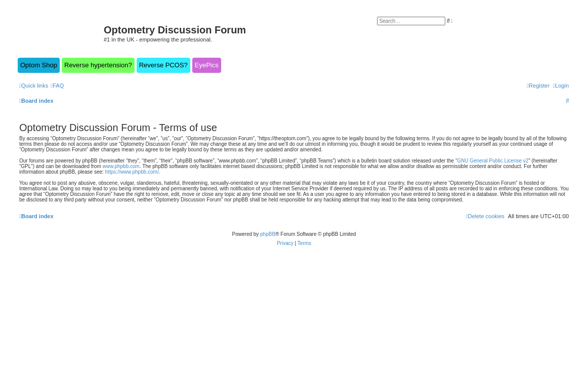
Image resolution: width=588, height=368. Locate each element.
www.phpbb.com (121, 166)
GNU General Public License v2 (493, 161)
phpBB (268, 234)
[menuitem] (57, 86)
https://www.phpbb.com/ (132, 172)
